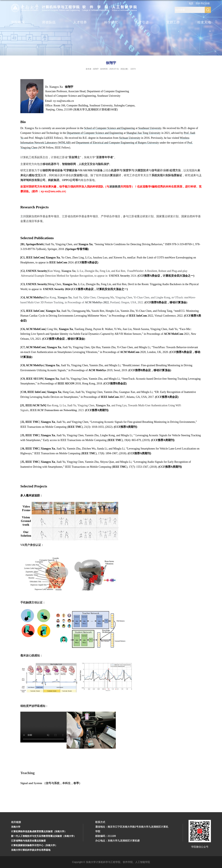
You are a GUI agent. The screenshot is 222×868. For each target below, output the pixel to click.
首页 (191, 3)
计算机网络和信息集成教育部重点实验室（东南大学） (39, 831)
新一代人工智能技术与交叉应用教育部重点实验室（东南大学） (43, 836)
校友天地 (204, 22)
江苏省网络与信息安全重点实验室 (28, 841)
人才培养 (80, 22)
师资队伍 (49, 22)
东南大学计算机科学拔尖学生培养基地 (31, 850)
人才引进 (142, 22)
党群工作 (173, 22)
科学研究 (111, 22)
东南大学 (16, 827)
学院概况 (18, 22)
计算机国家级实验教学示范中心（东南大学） (34, 845)
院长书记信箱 (203, 3)
